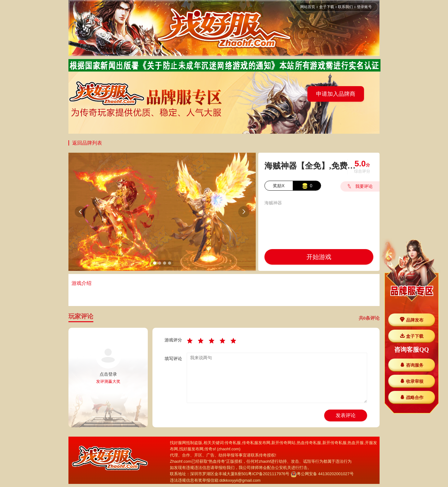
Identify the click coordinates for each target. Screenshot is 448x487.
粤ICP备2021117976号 (269, 474)
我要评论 (359, 186)
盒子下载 (327, 7)
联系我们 (345, 7)
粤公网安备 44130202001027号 (322, 474)
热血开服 (356, 443)
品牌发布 (412, 320)
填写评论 (173, 359)
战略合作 (412, 397)
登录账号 (364, 7)
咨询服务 (412, 365)
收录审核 (412, 381)
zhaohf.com (229, 449)
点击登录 (108, 374)
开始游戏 (319, 257)
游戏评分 (173, 340)
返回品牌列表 (87, 143)
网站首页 (308, 7)
